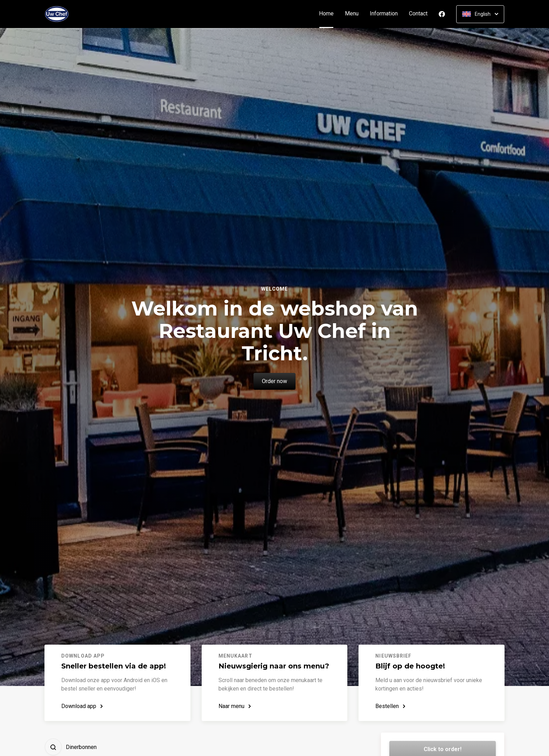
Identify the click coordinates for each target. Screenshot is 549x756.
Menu (352, 14)
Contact (418, 14)
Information (384, 14)
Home (329, 14)
